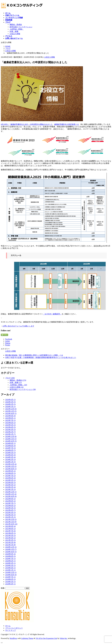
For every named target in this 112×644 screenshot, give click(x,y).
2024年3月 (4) (10, 457)
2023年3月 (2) (10, 485)
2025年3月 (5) (10, 430)
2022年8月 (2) (10, 501)
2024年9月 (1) (10, 443)
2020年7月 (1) (10, 559)
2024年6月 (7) (10, 450)
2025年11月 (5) (11, 411)
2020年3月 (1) (10, 563)
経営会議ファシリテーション (21, 27)
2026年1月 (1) (10, 407)
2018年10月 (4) (11, 575)
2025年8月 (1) (10, 418)
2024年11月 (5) (11, 439)
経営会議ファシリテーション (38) (23, 389)
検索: (3, 588)
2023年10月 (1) (11, 469)
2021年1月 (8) (10, 545)
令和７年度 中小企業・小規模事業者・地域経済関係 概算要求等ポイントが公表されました (41, 357)
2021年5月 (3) (10, 536)
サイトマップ (10, 630)
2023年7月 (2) (10, 476)
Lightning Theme (27, 638)
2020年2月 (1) (10, 566)
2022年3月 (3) (10, 513)
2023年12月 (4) (11, 464)
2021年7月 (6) (10, 531)
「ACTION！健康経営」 (52, 314)
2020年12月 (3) (11, 547)
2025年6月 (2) (10, 423)
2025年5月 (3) (10, 425)
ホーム (8, 626)
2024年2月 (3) (10, 460)
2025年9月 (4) (10, 416)
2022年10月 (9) (11, 496)
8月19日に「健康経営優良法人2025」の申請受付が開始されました (27, 124)
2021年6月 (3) (10, 533)
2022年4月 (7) (10, 510)
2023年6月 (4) (10, 478)
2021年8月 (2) (10, 529)
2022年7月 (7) (10, 503)
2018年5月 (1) (10, 582)
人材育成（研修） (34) (18, 385)
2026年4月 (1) (10, 400)
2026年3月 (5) (10, 402)
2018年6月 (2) (10, 579)
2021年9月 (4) (10, 526)
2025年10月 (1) (11, 413)
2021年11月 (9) (11, 522)
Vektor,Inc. (64, 638)
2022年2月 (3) (10, 515)
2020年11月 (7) (11, 549)
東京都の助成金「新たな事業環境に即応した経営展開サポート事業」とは (34, 355)
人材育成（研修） (17, 29)
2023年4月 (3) (10, 483)
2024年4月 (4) (10, 455)
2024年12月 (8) (11, 436)
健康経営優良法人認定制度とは (66, 124)
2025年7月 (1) (10, 420)
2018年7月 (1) (10, 577)
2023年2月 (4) (10, 487)
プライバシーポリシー (14, 628)
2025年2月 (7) (10, 432)
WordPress (13, 638)
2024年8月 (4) (10, 446)
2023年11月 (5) (11, 466)
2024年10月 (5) (11, 441)
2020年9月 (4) (10, 554)
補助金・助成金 (16, 25)
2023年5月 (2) (10, 480)
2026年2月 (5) (10, 404)
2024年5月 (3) (10, 453)
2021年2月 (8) (10, 542)
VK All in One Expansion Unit (46, 638)
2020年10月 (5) (11, 552)
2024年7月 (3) (10, 448)
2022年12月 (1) (11, 492)
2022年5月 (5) (10, 508)
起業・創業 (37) (16, 383)
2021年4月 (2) (10, 538)
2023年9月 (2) (10, 471)
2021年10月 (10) (11, 524)
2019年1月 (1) (10, 570)
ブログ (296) (10, 378)
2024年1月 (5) (10, 462)
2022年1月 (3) (10, 517)
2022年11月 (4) (11, 494)
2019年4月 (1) (10, 568)
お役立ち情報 (15, 34)
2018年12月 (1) (11, 572)
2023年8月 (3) (10, 473)
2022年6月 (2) (10, 506)
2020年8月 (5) (10, 556)
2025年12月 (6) (11, 409)
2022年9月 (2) (10, 499)
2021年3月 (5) (10, 540)
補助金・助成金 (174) (18, 380)
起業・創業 (14, 31)
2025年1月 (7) (10, 434)
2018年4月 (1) (10, 584)
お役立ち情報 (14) (17, 387)
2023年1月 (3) (10, 489)
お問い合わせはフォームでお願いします (18, 326)
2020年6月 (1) (10, 561)
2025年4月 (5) (10, 427)
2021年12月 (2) (11, 519)
